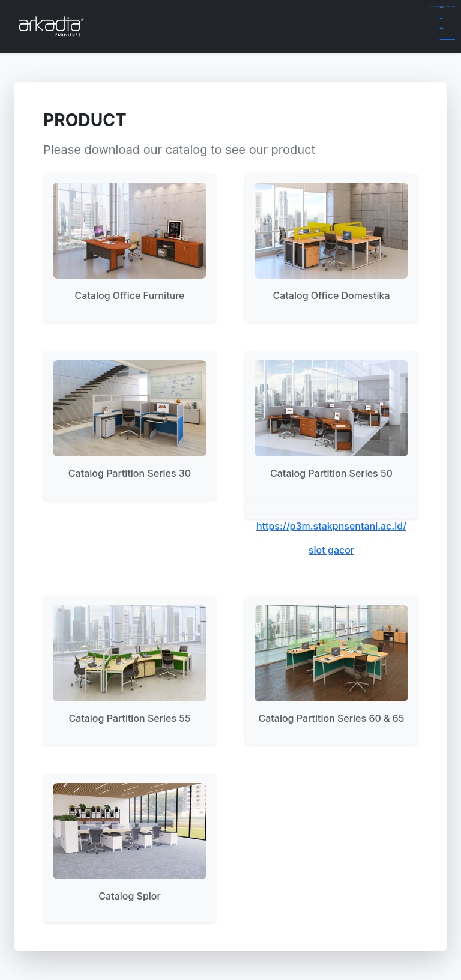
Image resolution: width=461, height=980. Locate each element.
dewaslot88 (442, 27)
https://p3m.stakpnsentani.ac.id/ (331, 526)
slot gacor (331, 550)
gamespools (442, 6)
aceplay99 (441, 17)
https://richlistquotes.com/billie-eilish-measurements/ (447, 38)
